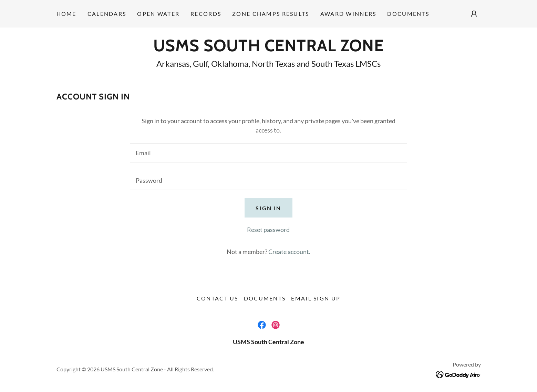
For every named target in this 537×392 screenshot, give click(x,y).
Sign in (268, 208)
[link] (268, 49)
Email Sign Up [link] (316, 298)
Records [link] (206, 14)
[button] (474, 14)
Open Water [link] (158, 14)
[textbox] (268, 153)
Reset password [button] (268, 230)
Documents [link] (408, 14)
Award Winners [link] (348, 14)
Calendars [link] (107, 14)
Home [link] (66, 14)
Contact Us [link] (218, 298)
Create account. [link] (289, 252)
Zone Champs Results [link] (271, 14)
